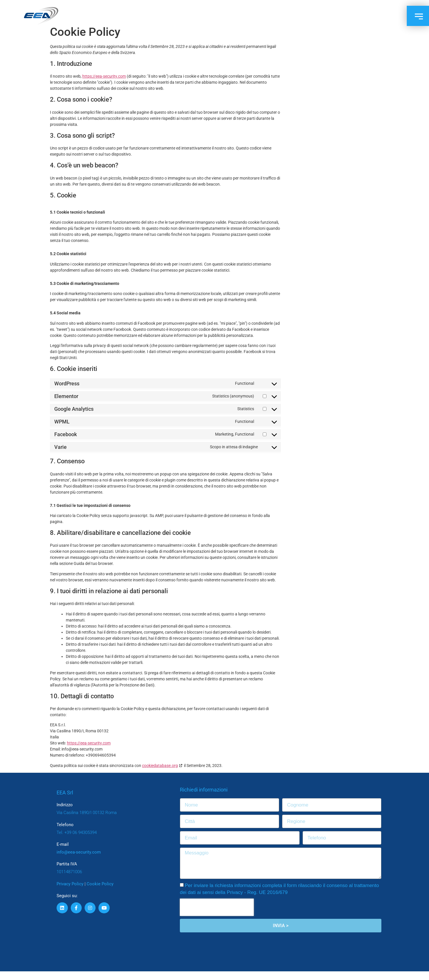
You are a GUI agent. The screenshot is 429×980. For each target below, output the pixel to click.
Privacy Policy (70, 893)
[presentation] (217, 916)
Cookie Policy (100, 893)
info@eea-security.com (79, 861)
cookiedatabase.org (160, 774)
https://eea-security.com (104, 85)
